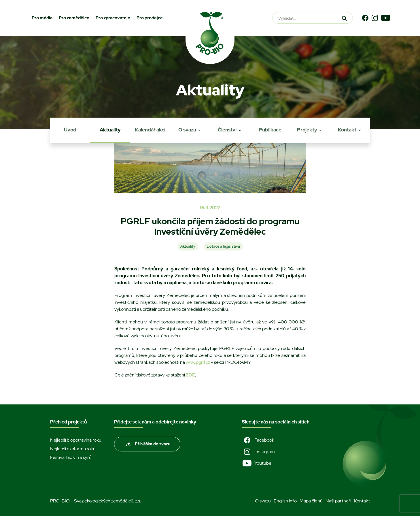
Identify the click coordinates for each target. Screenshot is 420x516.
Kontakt (347, 130)
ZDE (190, 375)
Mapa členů (311, 501)
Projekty (307, 130)
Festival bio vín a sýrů (71, 457)
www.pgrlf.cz (198, 362)
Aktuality (110, 130)
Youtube (257, 463)
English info (285, 501)
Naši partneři (338, 501)
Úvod (70, 130)
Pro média (42, 18)
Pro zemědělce (74, 18)
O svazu (187, 130)
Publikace (270, 130)
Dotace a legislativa (223, 246)
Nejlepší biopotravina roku (76, 440)
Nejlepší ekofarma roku (73, 449)
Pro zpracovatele (113, 18)
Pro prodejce (150, 18)
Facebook (258, 440)
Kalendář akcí (150, 130)
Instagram (258, 452)
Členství (227, 130)
